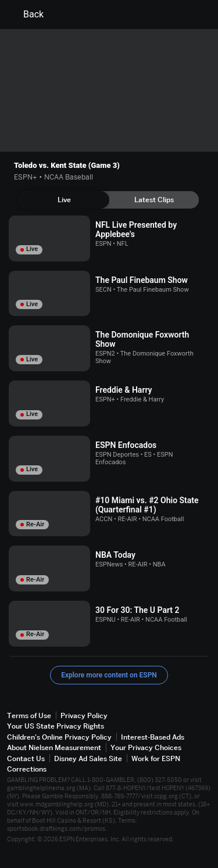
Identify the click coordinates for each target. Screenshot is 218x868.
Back (26, 15)
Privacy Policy (84, 715)
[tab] (64, 200)
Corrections (27, 769)
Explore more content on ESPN (109, 675)
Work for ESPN (156, 758)
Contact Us (26, 758)
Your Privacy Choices (146, 747)
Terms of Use (29, 715)
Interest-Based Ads (153, 737)
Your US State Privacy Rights (56, 726)
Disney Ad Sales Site (88, 758)
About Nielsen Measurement (54, 747)
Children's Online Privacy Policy (59, 737)
